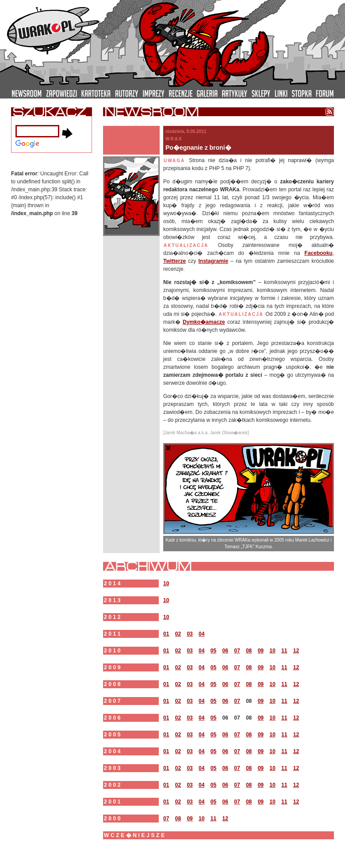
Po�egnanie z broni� (198, 148)
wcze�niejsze (135, 835)
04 (201, 634)
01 (166, 634)
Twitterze (174, 261)
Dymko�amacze (204, 322)
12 (296, 651)
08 (249, 651)
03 (190, 634)
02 (178, 634)
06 (225, 651)
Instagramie (213, 261)
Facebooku (318, 253)
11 (284, 651)
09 (261, 651)
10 (166, 584)
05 (213, 651)
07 (237, 651)
